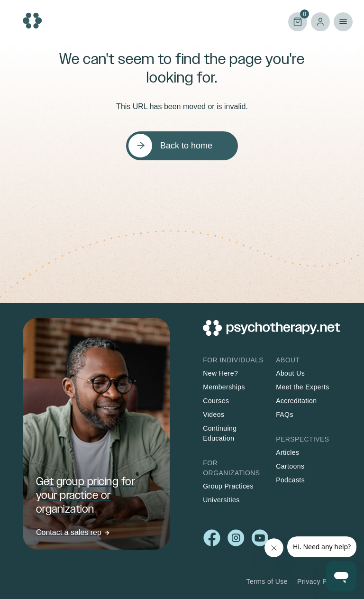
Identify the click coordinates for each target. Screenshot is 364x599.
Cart (298, 21)
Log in (320, 22)
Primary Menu (343, 22)
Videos (214, 415)
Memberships (224, 387)
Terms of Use (267, 581)
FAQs (285, 415)
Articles (287, 452)
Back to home (186, 146)
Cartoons (290, 466)
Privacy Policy (319, 581)
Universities (221, 500)
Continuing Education (220, 433)
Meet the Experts (303, 387)
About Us (290, 373)
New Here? (220, 373)
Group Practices (228, 486)
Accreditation (296, 401)
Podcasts (290, 480)
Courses (216, 401)
